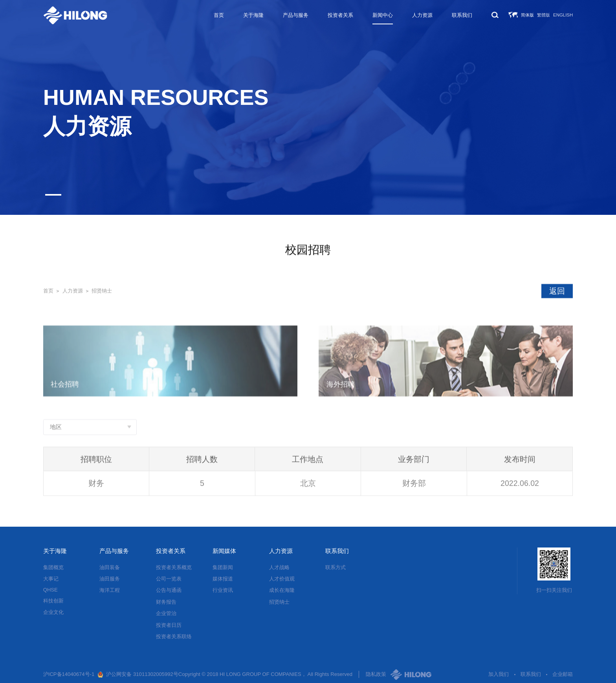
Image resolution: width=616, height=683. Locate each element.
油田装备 (110, 567)
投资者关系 (340, 15)
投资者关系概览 (174, 567)
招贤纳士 (102, 291)
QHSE (50, 590)
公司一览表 (169, 579)
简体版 (527, 15)
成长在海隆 (282, 590)
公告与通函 (169, 590)
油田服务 (110, 579)
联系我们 (462, 15)
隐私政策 (376, 674)
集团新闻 (223, 567)
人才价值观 (282, 579)
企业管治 (166, 613)
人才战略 (279, 567)
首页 (219, 15)
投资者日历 (169, 625)
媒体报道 (223, 579)
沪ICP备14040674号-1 (69, 674)
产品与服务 (296, 15)
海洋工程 (110, 590)
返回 (557, 291)
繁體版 (544, 15)
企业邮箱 (563, 674)
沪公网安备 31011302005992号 (142, 674)
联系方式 (335, 567)
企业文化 (53, 612)
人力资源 (422, 15)
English (563, 15)
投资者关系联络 (174, 636)
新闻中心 (383, 15)
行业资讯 (223, 590)
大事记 (51, 579)
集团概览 (53, 567)
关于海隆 (253, 15)
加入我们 (499, 674)
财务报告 (166, 602)
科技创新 (53, 601)
